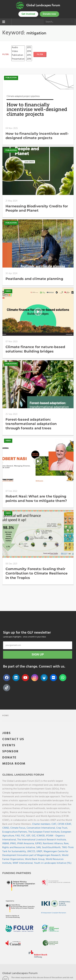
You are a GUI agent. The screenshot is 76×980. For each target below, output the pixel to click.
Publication (18, 55)
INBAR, (6, 844)
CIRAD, (6, 828)
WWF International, (23, 863)
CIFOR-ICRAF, (65, 824)
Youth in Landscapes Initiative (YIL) (53, 863)
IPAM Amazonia (26, 844)
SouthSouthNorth (51, 848)
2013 (29, 48)
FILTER (40, 54)
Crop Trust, (62, 828)
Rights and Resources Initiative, (19, 848)
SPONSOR (10, 752)
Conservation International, (41, 828)
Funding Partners (17, 873)
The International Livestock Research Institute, (42, 840)
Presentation (18, 59)
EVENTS (9, 745)
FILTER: (6, 54)
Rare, (66, 844)
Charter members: (41, 824)
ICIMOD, (41, 836)
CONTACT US (13, 739)
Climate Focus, (18, 828)
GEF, (29, 836)
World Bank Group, (35, 859)
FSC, (24, 836)
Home (6, 716)
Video (18, 51)
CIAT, (55, 824)
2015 (29, 55)
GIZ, (34, 836)
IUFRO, (39, 844)
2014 (29, 51)
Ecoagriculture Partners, (15, 832)
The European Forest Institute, (45, 832)
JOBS (7, 733)
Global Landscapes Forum (43, 5)
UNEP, (40, 852)
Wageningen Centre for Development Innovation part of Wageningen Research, (35, 853)
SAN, (39, 848)
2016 (29, 59)
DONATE (9, 758)
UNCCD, (32, 852)
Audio (18, 48)
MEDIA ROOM (14, 764)
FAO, (18, 836)
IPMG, (14, 844)
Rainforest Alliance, (53, 844)
